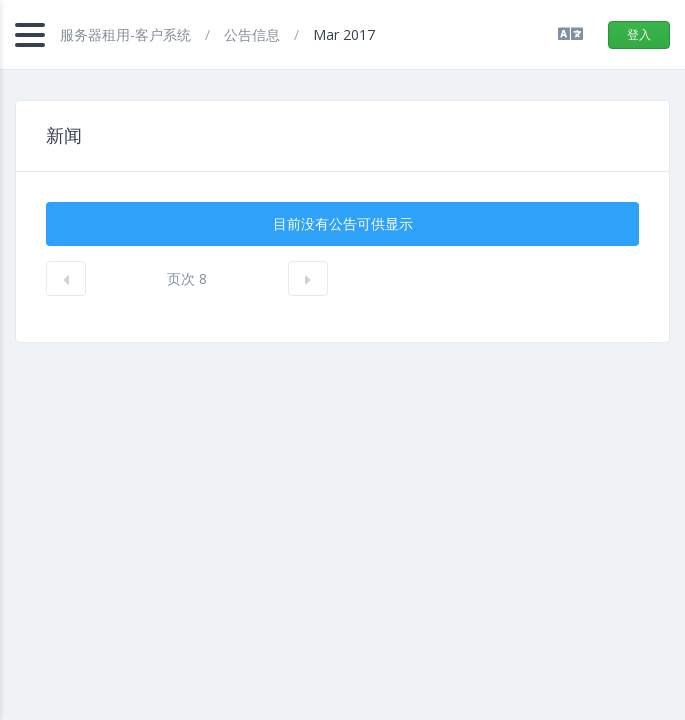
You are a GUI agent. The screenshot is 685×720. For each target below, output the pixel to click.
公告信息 (254, 34)
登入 (639, 34)
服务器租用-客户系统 (127, 34)
